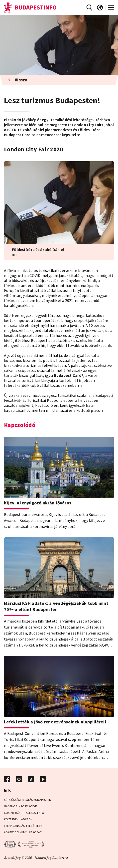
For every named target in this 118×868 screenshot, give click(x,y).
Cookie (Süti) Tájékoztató (24, 813)
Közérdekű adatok (18, 819)
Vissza (18, 80)
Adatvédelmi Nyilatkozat (23, 832)
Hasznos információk (20, 806)
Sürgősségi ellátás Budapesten (28, 800)
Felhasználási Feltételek (23, 826)
